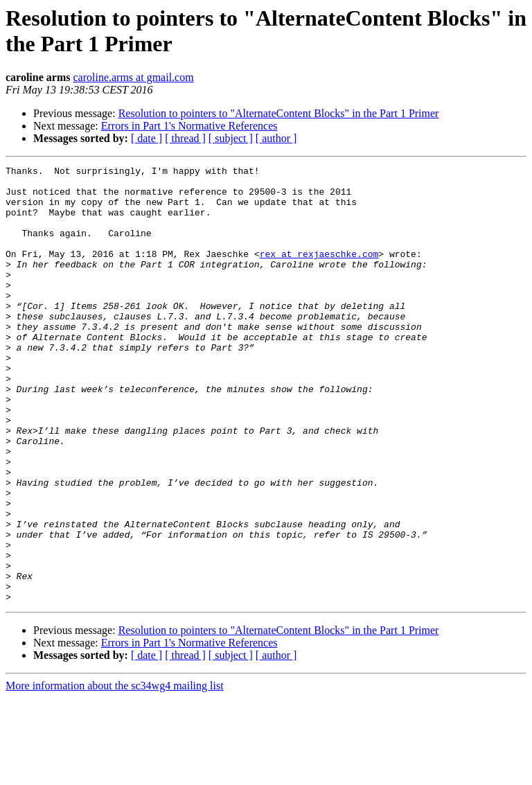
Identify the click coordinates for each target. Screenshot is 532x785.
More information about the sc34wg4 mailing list (115, 773)
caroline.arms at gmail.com (133, 77)
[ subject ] (231, 138)
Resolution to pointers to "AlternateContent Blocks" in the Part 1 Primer (279, 113)
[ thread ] (185, 138)
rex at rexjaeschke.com (319, 272)
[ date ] (147, 138)
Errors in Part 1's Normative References (189, 126)
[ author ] (276, 138)
